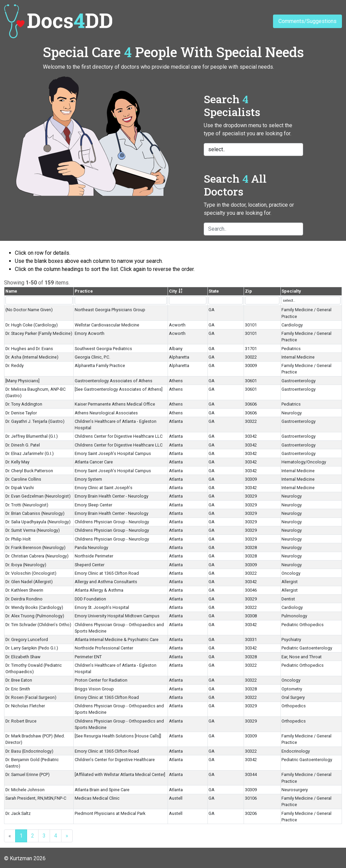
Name (11, 291)
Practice (84, 291)
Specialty (291, 291)
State (214, 291)
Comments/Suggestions (307, 21)
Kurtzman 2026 (28, 858)
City (173, 291)
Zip (249, 291)
